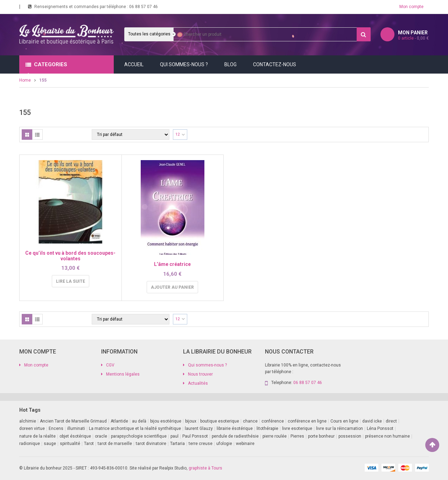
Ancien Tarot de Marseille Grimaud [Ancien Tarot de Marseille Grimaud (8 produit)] (73, 421)
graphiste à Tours (205, 468)
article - (413, 38)
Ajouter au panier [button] (172, 287)
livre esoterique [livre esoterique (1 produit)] (297, 428)
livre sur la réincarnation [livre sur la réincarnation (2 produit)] (339, 428)
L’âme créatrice (172, 264)
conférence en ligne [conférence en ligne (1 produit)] (307, 421)
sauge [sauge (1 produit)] (50, 444)
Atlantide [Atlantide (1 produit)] (119, 421)
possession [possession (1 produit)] (350, 436)
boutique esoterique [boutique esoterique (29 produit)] (220, 421)
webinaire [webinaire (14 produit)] (245, 444)
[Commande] (131, 135)
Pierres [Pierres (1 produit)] (297, 436)
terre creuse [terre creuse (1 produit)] (201, 444)
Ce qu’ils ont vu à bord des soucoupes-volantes (70, 256)
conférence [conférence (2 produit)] (273, 421)
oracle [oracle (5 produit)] (101, 436)
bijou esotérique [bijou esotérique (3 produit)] (166, 421)
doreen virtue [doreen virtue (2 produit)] (32, 428)
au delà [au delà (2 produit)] (139, 421)
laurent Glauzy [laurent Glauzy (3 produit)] (199, 428)
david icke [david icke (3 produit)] (372, 421)
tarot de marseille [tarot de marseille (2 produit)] (115, 444)
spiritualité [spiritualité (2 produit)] (70, 444)
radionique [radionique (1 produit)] (30, 444)
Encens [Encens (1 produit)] (56, 428)
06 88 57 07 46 (143, 7)
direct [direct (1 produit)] (391, 421)
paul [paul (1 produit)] (174, 436)
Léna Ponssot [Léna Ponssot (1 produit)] (380, 428)
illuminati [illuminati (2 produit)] (76, 428)
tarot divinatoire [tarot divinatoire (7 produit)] (151, 444)
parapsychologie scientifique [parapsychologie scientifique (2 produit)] (139, 436)
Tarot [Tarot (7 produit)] (89, 444)
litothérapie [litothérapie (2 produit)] (267, 428)
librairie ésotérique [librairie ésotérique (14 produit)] (235, 428)
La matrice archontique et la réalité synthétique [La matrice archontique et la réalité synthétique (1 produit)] (135, 428)
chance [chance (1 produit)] (250, 421)
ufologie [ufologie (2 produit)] (224, 444)
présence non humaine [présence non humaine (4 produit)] (387, 436)
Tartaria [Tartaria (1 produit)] (177, 444)
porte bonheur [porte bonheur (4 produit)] (321, 436)
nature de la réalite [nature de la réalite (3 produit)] (37, 436)
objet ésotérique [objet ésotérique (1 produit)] (75, 436)
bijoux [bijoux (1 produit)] (191, 421)
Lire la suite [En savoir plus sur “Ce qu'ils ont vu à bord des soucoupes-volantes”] (71, 281)
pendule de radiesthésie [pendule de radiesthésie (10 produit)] (235, 436)
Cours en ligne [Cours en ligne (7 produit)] (344, 421)
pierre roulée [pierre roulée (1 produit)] (275, 436)
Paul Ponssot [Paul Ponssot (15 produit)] (195, 436)
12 (177, 134)
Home (25, 80)
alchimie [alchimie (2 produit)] (28, 421)
